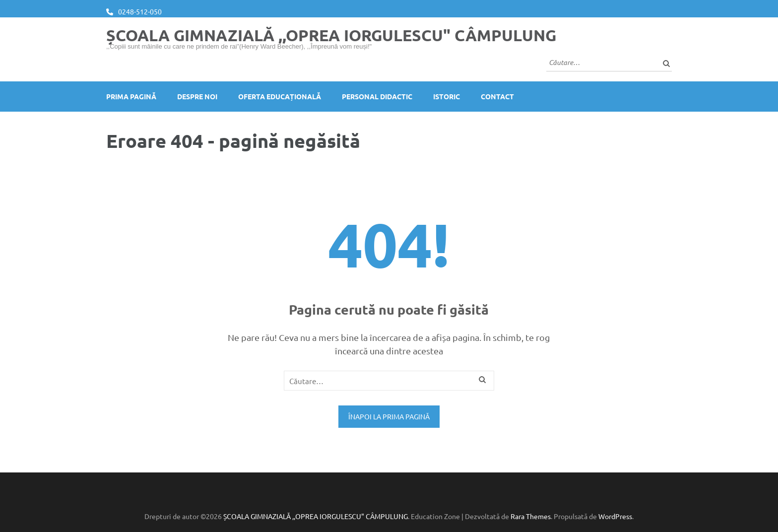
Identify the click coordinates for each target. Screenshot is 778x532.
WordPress (615, 516)
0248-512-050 (140, 11)
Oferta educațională (280, 96)
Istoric (447, 96)
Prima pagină (131, 96)
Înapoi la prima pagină (389, 416)
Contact (497, 96)
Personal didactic (377, 96)
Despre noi (197, 96)
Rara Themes (531, 516)
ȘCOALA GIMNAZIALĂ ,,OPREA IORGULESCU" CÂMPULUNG (331, 35)
